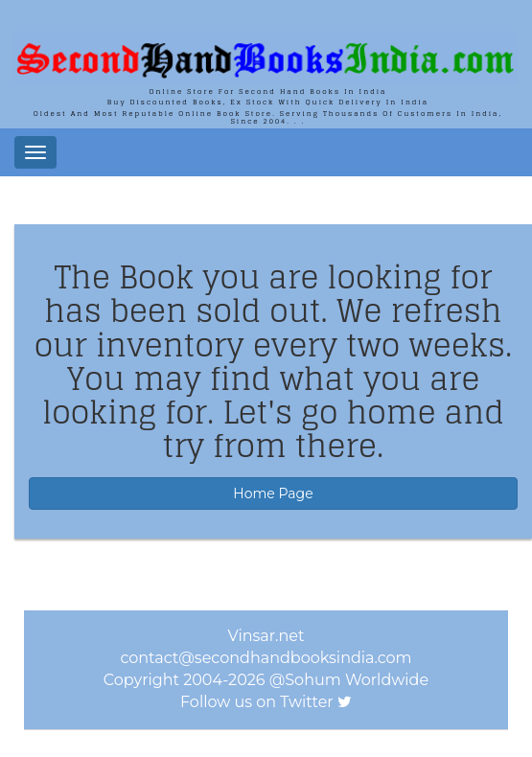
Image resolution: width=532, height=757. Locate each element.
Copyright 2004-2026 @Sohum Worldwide (266, 680)
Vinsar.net (266, 636)
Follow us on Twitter (257, 702)
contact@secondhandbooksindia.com (266, 658)
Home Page (273, 493)
